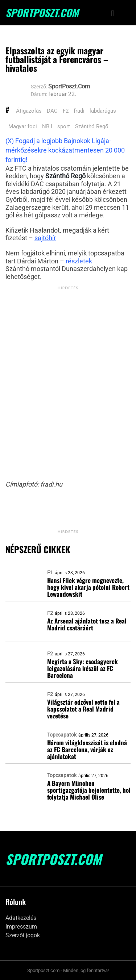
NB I (47, 126)
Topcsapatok (62, 735)
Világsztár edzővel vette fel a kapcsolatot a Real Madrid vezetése (83, 709)
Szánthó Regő (92, 126)
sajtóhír (45, 238)
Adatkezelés (21, 918)
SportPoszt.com (42, 13)
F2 (66, 111)
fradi (79, 111)
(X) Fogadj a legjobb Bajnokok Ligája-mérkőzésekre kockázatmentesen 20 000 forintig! (65, 150)
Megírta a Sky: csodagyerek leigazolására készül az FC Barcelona (83, 668)
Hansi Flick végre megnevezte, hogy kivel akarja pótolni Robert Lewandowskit (88, 587)
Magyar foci (23, 126)
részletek (79, 261)
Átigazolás (29, 111)
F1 (50, 572)
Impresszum (21, 927)
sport (64, 126)
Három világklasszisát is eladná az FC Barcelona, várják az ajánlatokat (87, 749)
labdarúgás (103, 111)
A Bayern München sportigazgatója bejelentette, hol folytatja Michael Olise (89, 790)
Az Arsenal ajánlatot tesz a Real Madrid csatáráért (87, 624)
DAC (52, 111)
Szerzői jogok (23, 935)
